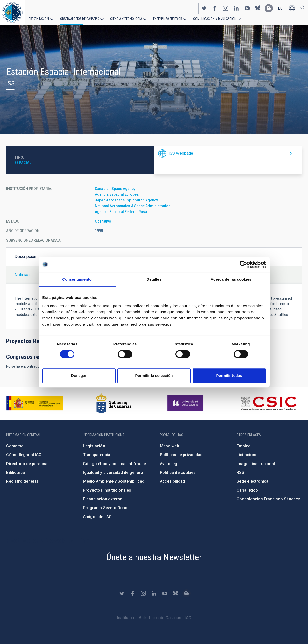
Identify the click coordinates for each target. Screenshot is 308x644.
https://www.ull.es (186, 403)
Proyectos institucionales (107, 490)
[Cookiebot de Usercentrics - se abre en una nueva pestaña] (243, 264)
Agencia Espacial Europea (117, 194)
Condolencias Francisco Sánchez (268, 499)
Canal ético (247, 490)
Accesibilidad (172, 481)
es (280, 8)
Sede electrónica (253, 481)
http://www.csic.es (269, 403)
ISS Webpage (181, 153)
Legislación (94, 446)
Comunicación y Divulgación (211, 19)
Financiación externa (103, 499)
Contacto (15, 446)
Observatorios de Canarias (79, 19)
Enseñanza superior (165, 19)
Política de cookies (178, 472)
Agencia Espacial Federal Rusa (121, 212)
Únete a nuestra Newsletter (154, 557)
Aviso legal (170, 464)
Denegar (79, 376)
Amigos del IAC (97, 517)
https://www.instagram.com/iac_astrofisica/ (226, 8)
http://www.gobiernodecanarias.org (114, 403)
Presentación (39, 19)
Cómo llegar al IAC (24, 455)
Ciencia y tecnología (124, 19)
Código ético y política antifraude (114, 464)
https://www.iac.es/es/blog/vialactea (269, 8)
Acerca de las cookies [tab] (231, 279)
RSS (240, 472)
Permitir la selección (154, 376)
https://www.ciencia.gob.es (35, 403)
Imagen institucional (256, 464)
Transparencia (97, 455)
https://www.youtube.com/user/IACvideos (247, 8)
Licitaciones (248, 455)
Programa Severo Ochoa (106, 508)
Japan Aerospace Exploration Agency (126, 200)
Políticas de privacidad (181, 455)
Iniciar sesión (292, 8)
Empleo (244, 446)
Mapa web (169, 446)
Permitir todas (229, 376)
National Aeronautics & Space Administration (133, 206)
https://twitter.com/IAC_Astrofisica (204, 8)
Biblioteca (16, 472)
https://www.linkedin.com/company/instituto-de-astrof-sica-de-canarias (236, 8)
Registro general (22, 481)
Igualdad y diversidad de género (113, 472)
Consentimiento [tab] (77, 279)
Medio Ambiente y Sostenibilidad (114, 481)
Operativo (103, 221)
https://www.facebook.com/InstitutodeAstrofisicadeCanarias (215, 8)
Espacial (23, 163)
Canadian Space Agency (115, 189)
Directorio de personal (27, 464)
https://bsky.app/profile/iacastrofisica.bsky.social (258, 8)
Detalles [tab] (154, 279)
